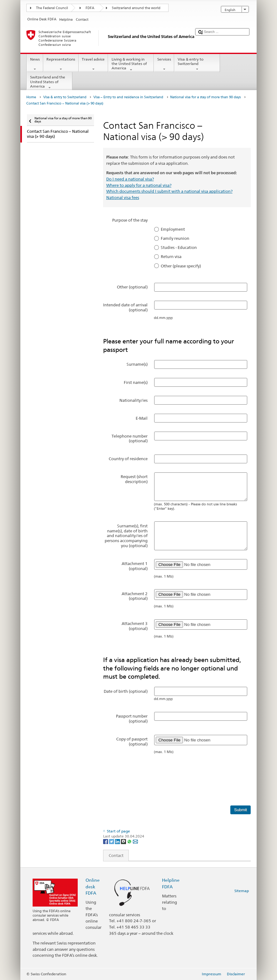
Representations (61, 64)
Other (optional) (132, 287)
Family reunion (175, 238)
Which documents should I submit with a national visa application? (169, 191)
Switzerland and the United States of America (50, 82)
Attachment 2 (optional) (135, 596)
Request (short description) (134, 479)
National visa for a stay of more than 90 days (205, 97)
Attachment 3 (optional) (135, 626)
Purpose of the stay (130, 220)
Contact (113, 855)
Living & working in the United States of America (131, 65)
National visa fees (123, 197)
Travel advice (93, 64)
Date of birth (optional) (126, 691)
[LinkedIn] (118, 841)
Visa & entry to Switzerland (197, 64)
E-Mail (142, 418)
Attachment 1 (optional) (135, 566)
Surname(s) (137, 364)
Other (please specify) (181, 266)
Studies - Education (179, 247)
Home (31, 97)
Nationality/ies (133, 400)
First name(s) (136, 382)
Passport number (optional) (132, 719)
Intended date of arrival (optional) (125, 307)
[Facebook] (106, 841)
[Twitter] (112, 841)
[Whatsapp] (130, 841)
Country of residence (128, 459)
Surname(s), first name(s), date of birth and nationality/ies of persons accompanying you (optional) (126, 536)
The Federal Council (52, 8)
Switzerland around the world (136, 8)
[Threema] (124, 841)
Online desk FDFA (93, 886)
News (35, 64)
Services (164, 64)
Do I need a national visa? (130, 179)
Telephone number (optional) (130, 439)
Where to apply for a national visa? (139, 185)
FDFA (90, 8)
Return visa (171, 256)
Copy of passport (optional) (132, 741)
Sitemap (242, 891)
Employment (173, 229)
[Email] (135, 841)
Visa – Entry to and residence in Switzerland (128, 97)
